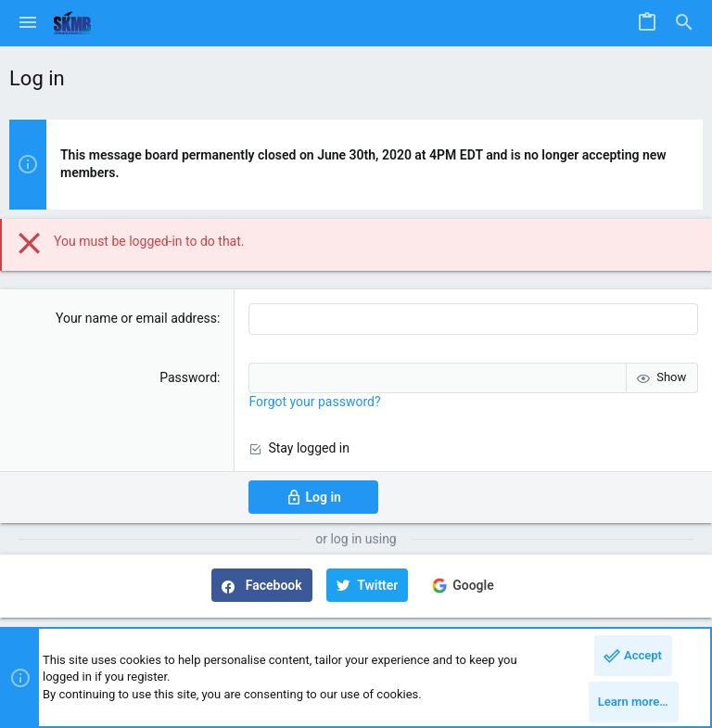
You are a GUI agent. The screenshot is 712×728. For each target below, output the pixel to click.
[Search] (684, 23)
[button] (28, 23)
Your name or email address (136, 318)
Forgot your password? (314, 402)
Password (188, 377)
